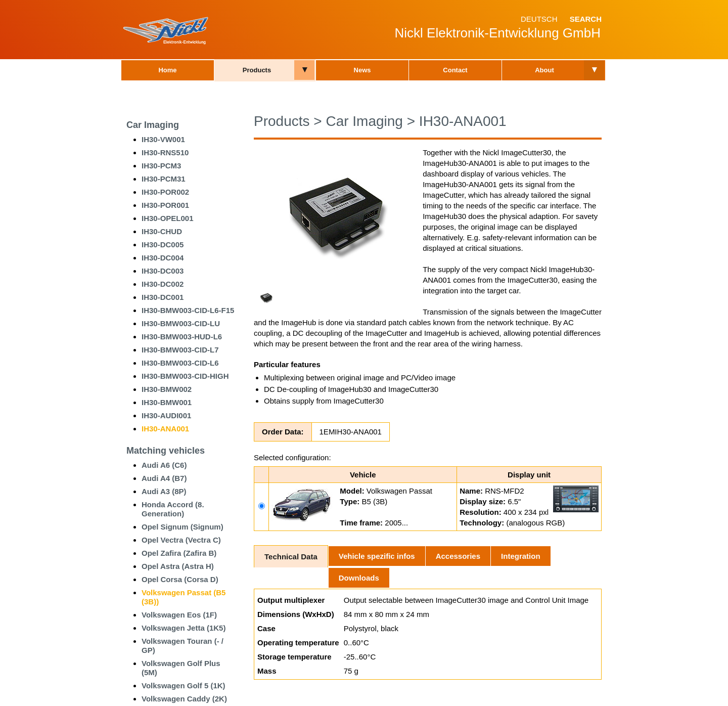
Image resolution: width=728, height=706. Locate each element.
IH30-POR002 (165, 192)
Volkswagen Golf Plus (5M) (181, 668)
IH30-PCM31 (164, 179)
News (362, 70)
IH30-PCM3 (161, 166)
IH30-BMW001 (167, 402)
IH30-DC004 (163, 258)
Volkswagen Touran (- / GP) (183, 646)
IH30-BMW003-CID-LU (181, 323)
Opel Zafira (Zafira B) (179, 553)
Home (167, 70)
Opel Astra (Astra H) (178, 566)
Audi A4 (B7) (164, 478)
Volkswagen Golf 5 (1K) (184, 686)
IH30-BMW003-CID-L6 (180, 363)
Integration (521, 556)
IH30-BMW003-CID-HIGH (185, 376)
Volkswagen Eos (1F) (179, 615)
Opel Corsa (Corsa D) (180, 579)
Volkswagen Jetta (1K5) (184, 628)
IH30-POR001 (165, 205)
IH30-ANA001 (165, 429)
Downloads (359, 578)
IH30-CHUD (162, 231)
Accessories (458, 556)
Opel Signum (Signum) (183, 527)
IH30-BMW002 (167, 389)
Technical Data (291, 557)
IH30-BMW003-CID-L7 (180, 350)
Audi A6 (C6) (164, 465)
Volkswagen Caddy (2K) (184, 699)
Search (586, 19)
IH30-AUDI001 (166, 415)
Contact (455, 70)
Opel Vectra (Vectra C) (181, 540)
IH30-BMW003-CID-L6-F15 (188, 310)
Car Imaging (153, 125)
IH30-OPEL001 (168, 218)
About (544, 70)
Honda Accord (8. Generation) (173, 509)
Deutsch (539, 19)
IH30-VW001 (163, 139)
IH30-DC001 (163, 297)
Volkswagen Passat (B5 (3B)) (184, 597)
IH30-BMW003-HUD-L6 (182, 337)
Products (257, 70)
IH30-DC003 (163, 271)
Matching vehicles (166, 451)
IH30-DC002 (163, 284)
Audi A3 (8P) (164, 491)
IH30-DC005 (163, 245)
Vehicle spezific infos (377, 556)
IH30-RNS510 (165, 152)
